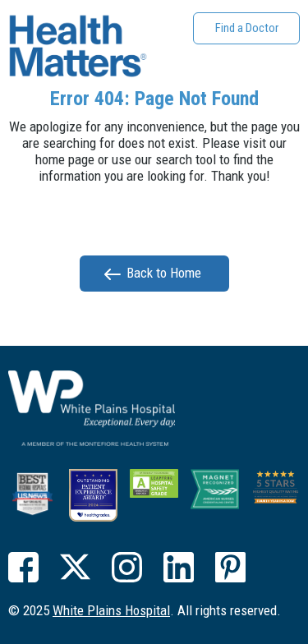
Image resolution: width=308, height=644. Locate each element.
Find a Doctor (247, 28)
